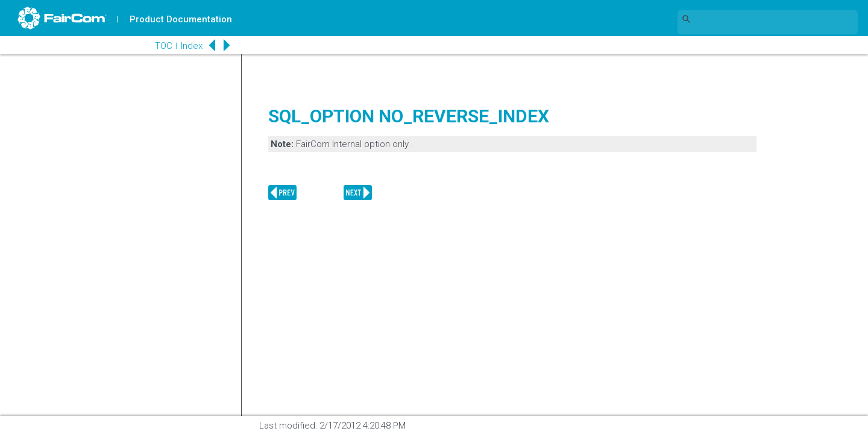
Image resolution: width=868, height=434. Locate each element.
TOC (156, 46)
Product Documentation (181, 19)
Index (184, 46)
